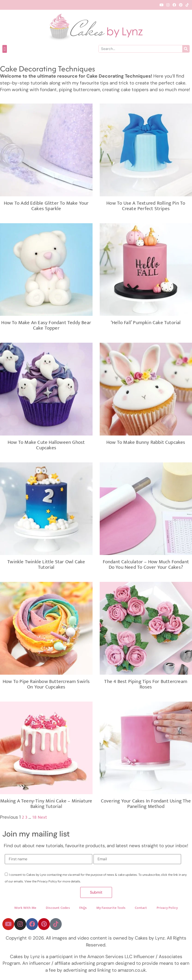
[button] (5, 49)
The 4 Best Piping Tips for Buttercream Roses (146, 684)
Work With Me (25, 908)
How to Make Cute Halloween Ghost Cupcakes (46, 445)
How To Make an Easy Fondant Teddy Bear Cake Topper (46, 325)
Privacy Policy (167, 908)
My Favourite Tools (111, 908)
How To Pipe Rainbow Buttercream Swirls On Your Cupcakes (46, 684)
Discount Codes (58, 908)
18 (34, 817)
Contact (141, 908)
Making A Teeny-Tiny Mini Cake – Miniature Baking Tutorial (46, 804)
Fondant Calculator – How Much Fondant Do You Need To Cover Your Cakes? (146, 564)
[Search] (186, 49)
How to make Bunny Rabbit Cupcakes (146, 442)
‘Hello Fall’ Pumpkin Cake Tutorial (146, 323)
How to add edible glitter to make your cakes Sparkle (46, 206)
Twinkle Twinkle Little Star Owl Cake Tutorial (46, 564)
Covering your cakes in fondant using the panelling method (146, 804)
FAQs (83, 908)
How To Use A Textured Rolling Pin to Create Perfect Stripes (146, 206)
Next (42, 817)
